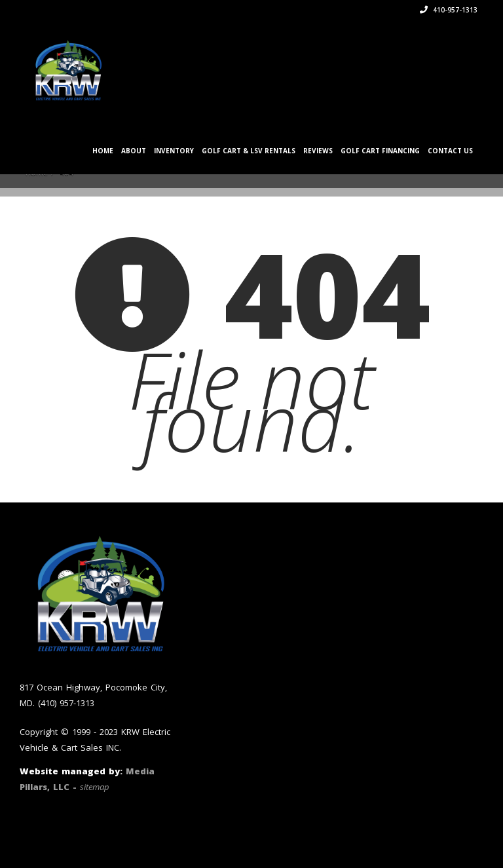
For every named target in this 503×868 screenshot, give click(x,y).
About (134, 151)
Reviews (318, 151)
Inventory (174, 151)
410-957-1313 (449, 10)
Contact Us (450, 151)
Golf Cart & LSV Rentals (249, 151)
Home (103, 151)
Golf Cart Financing (380, 151)
